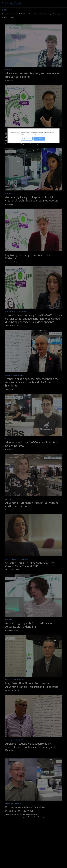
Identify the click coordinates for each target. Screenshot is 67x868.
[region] (33, 136)
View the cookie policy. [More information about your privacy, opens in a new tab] (45, 134)
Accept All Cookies (39, 139)
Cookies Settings (27, 139)
